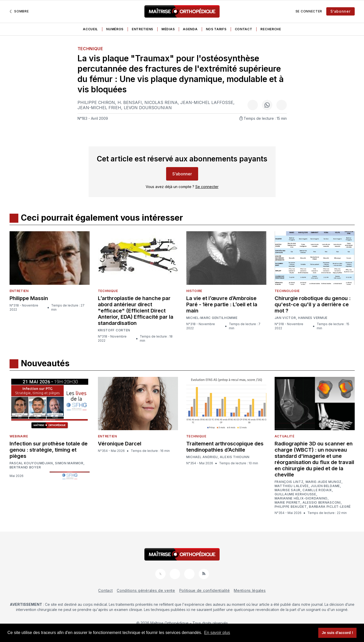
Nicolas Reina (161, 102)
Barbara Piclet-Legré (330, 507)
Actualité (285, 436)
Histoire (194, 291)
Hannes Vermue (313, 318)
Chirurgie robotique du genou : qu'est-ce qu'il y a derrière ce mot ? (313, 304)
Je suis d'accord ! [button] (338, 633)
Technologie (287, 291)
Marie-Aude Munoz (324, 482)
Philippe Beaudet (291, 507)
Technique (90, 49)
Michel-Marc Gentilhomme (212, 318)
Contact (244, 29)
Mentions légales (250, 590)
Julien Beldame (325, 486)
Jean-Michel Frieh (99, 108)
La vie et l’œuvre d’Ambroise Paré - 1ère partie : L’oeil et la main (222, 304)
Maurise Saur (288, 490)
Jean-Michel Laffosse (207, 102)
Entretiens (142, 29)
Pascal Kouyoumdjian (31, 463)
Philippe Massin (29, 298)
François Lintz (289, 482)
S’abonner (340, 11)
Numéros (115, 29)
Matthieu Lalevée (292, 486)
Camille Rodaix (317, 490)
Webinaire (19, 436)
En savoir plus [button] (217, 633)
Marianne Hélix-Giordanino (301, 498)
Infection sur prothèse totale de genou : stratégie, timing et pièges (49, 450)
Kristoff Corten (114, 330)
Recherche (271, 29)
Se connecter (309, 11)
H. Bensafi (130, 102)
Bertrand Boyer (25, 467)
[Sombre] (19, 11)
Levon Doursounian (148, 108)
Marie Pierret (288, 503)
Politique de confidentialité (205, 590)
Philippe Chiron (96, 102)
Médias (168, 29)
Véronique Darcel (120, 444)
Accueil (90, 29)
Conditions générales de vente (146, 590)
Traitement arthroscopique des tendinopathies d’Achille (225, 447)
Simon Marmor (69, 463)
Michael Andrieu (202, 457)
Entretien (19, 291)
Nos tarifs (216, 29)
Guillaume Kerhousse (295, 494)
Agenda (190, 29)
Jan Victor (285, 318)
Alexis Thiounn (235, 457)
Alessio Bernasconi (322, 503)
